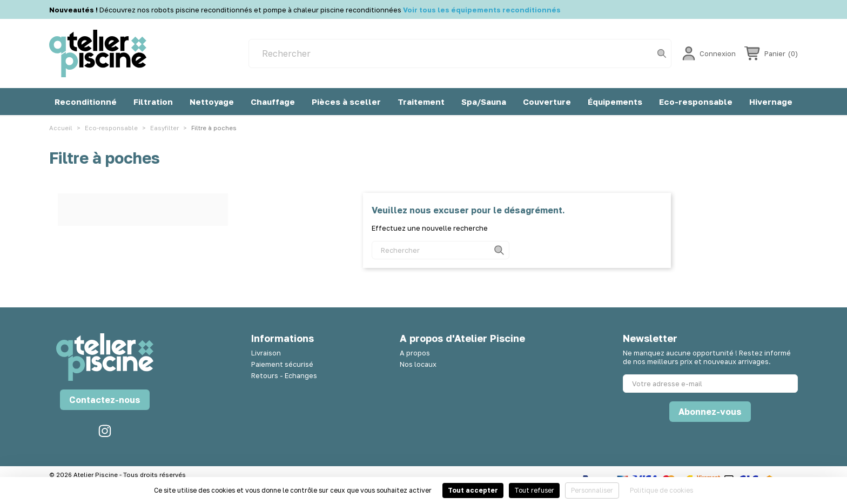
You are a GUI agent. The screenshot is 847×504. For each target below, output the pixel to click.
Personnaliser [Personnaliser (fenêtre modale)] (592, 490)
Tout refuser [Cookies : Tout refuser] (534, 490)
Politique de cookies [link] (661, 490)
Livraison (266, 353)
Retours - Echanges (284, 375)
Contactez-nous (105, 400)
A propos (415, 353)
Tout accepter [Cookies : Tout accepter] (473, 490)
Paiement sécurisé (282, 364)
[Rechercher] (460, 53)
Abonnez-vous (710, 412)
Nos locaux (418, 364)
